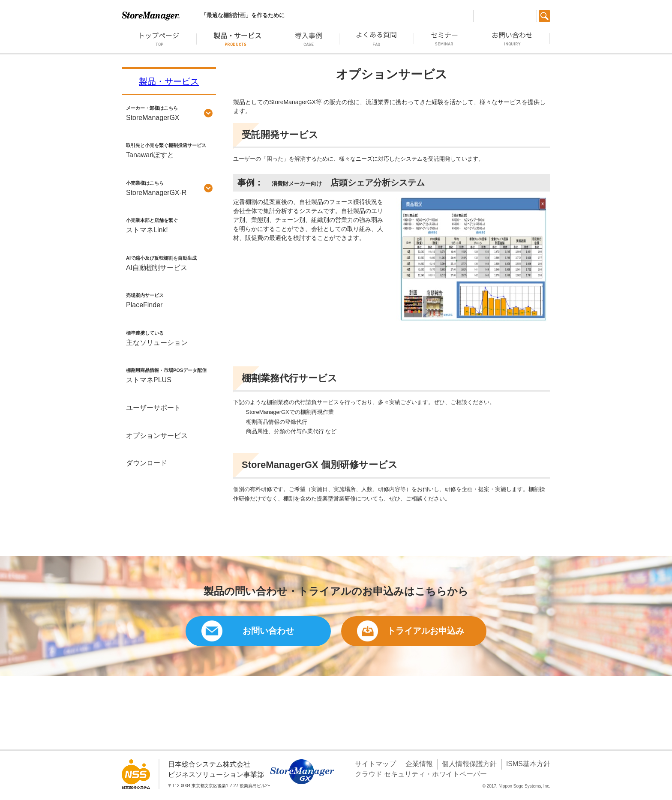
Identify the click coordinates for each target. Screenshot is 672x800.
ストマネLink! (169, 225)
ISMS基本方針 (528, 764)
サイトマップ (375, 764)
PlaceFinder (169, 300)
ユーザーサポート (153, 408)
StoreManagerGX (169, 112)
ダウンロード (147, 463)
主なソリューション (169, 337)
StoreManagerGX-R (169, 187)
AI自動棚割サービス (169, 262)
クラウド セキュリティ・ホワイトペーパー (421, 774)
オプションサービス (157, 436)
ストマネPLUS (169, 375)
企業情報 (419, 764)
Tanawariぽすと (169, 150)
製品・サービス (169, 81)
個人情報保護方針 (469, 764)
